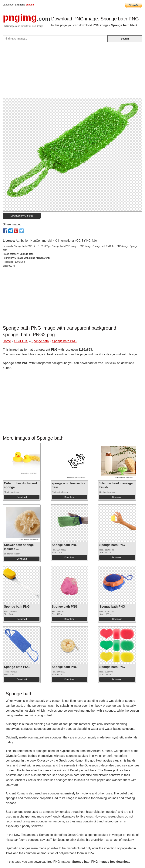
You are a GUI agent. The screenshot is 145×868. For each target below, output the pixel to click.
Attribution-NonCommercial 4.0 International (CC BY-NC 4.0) (56, 241)
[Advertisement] (72, 72)
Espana (30, 5)
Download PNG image (22, 216)
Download (22, 497)
